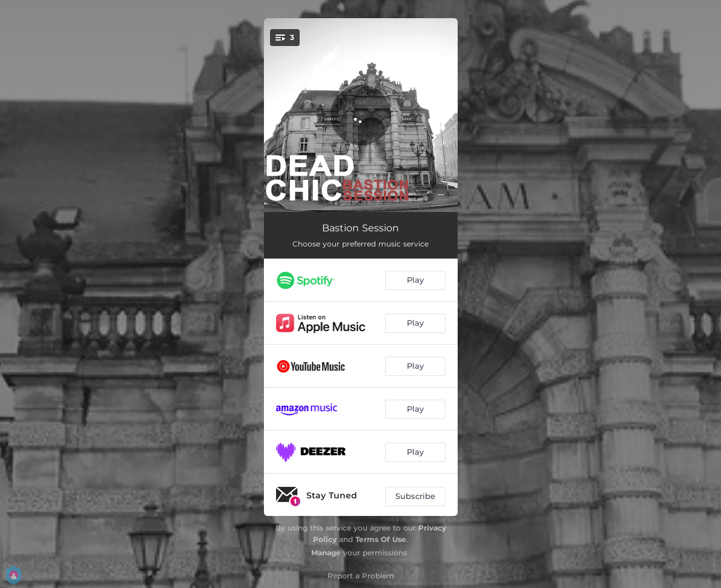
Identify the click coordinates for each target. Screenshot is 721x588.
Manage (326, 553)
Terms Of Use (381, 539)
